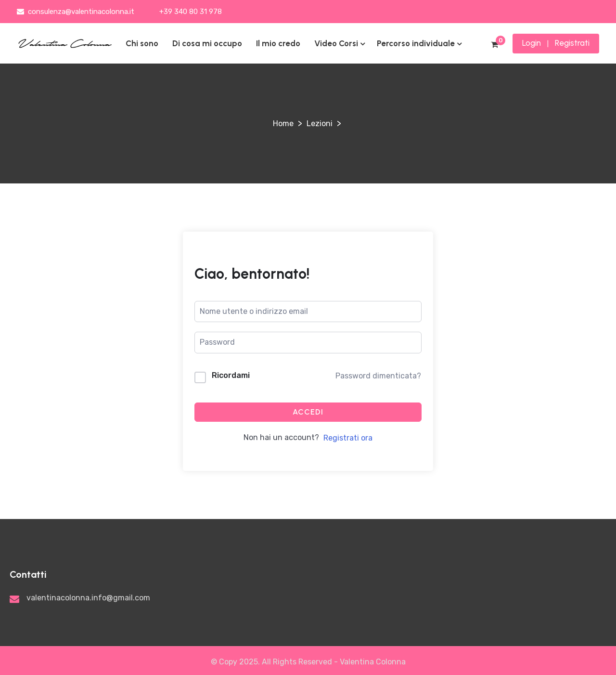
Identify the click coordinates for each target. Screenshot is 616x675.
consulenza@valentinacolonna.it (76, 12)
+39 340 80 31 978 (190, 12)
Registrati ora (348, 438)
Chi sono (142, 43)
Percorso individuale (416, 43)
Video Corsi (336, 43)
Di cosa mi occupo (207, 43)
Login (532, 43)
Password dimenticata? (378, 376)
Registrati (572, 43)
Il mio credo (278, 43)
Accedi (308, 412)
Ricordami (231, 375)
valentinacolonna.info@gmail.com (88, 598)
